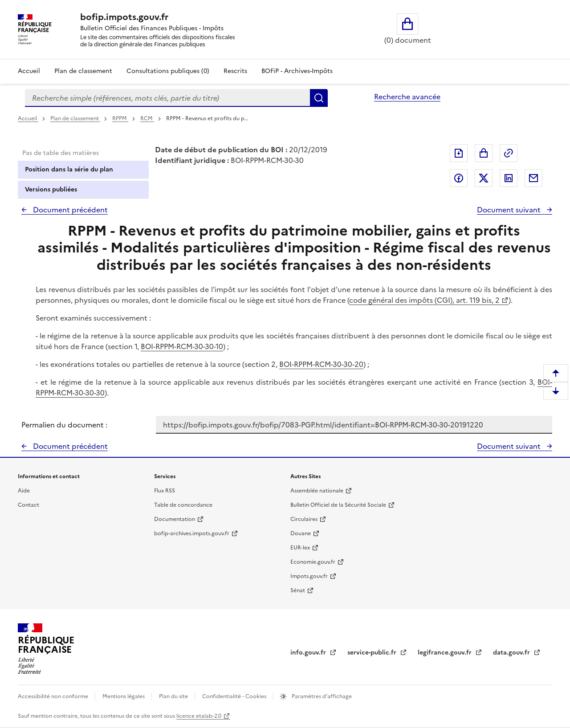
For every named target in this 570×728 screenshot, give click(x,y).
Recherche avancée (407, 97)
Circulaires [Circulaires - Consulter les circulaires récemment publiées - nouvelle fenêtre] (304, 519)
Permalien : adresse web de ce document (509, 153)
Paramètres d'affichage (321, 696)
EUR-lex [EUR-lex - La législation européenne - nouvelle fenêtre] (300, 548)
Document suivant (510, 210)
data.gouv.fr (512, 653)
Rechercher (319, 98)
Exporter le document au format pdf (459, 153)
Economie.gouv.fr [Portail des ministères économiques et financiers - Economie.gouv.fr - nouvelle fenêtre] (313, 562)
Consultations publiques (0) (168, 71)
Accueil (29, 71)
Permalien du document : (64, 425)
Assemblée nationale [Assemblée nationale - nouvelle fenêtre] (317, 491)
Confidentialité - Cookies (235, 696)
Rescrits (235, 71)
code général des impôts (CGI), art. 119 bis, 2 (424, 300)
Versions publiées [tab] (51, 189)
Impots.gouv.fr (309, 576)
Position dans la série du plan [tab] (69, 169)
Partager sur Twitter (484, 178)
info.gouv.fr (309, 653)
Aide (24, 491)
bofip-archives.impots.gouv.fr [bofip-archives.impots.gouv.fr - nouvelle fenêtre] (192, 533)
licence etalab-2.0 (199, 716)
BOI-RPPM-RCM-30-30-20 (321, 364)
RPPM (120, 118)
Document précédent (69, 210)
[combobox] (167, 98)
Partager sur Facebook (459, 178)
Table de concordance (183, 505)
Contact (28, 505)
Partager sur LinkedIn (509, 178)
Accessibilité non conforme (54, 696)
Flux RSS (165, 491)
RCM (147, 118)
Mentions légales (124, 696)
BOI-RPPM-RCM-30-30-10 (182, 346)
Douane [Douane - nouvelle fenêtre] (301, 533)
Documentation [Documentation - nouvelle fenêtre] (175, 519)
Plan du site (174, 696)
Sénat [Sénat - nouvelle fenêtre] (298, 590)
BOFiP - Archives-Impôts (297, 71)
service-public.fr (373, 653)
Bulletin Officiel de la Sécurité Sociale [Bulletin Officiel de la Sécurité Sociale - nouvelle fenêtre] (338, 505)
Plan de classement (75, 118)
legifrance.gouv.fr (446, 653)
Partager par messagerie (533, 178)
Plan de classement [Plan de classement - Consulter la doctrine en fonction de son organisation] (83, 71)
